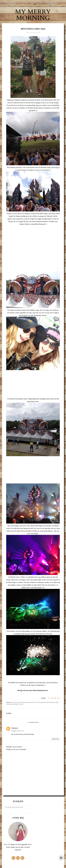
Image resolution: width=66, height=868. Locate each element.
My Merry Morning (33, 15)
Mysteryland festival (16, 704)
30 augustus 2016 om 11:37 (18, 731)
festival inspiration (23, 703)
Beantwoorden (56, 739)
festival (13, 703)
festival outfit (35, 703)
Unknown (15, 728)
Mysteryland (45, 703)
